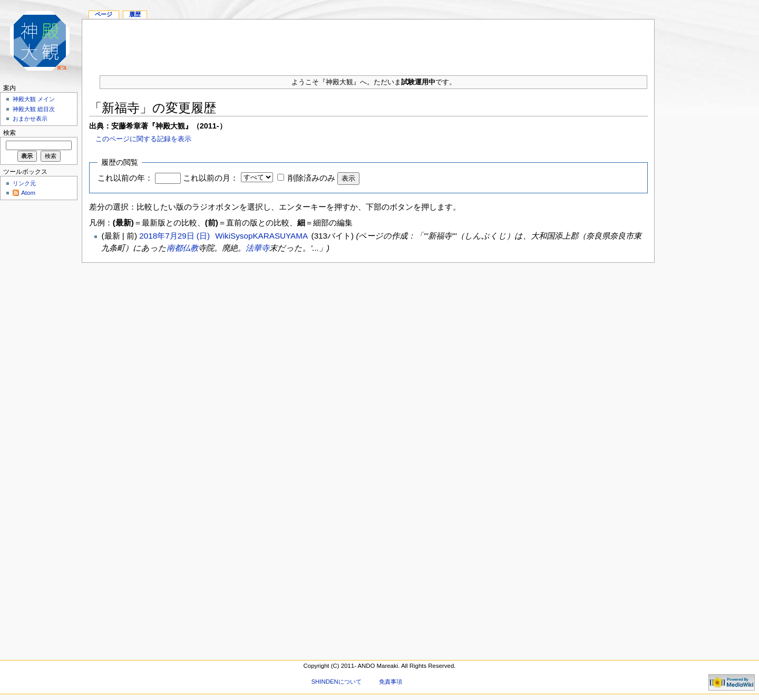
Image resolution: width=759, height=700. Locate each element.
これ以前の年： (125, 178)
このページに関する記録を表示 (143, 139)
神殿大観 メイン (34, 99)
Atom (28, 193)
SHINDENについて (336, 682)
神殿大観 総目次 (34, 109)
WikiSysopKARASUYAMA (261, 236)
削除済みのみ (312, 178)
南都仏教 (182, 248)
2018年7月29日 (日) (176, 236)
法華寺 (257, 248)
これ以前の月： (211, 178)
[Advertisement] (368, 43)
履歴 (135, 14)
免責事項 (391, 682)
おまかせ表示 (30, 119)
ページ (104, 14)
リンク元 (24, 183)
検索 (9, 133)
